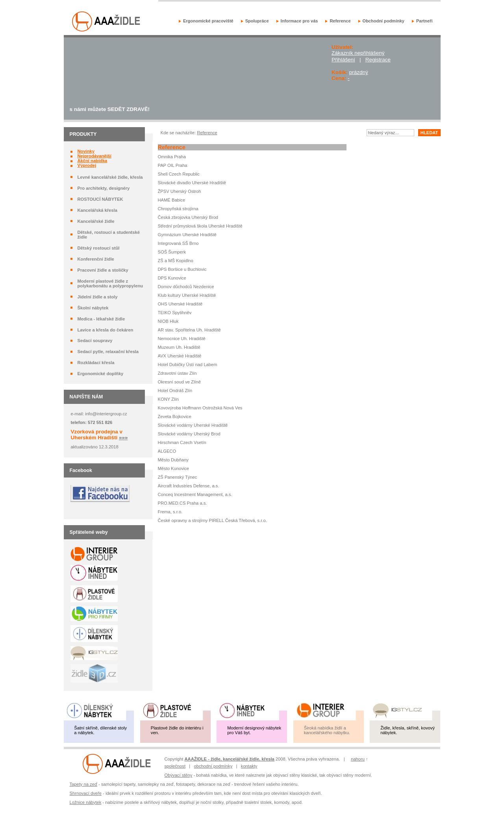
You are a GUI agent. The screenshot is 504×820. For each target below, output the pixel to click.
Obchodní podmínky (384, 21)
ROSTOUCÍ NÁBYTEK (100, 199)
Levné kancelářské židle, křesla (110, 177)
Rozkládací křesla (96, 363)
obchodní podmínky (213, 766)
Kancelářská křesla (97, 210)
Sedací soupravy (95, 341)
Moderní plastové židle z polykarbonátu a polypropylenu (110, 283)
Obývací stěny (179, 775)
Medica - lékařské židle (101, 319)
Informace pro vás (299, 21)
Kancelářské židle (96, 221)
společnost (175, 766)
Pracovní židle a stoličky (103, 270)
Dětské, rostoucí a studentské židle (108, 235)
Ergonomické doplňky (100, 374)
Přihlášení (343, 60)
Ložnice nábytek (86, 802)
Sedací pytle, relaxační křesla (108, 352)
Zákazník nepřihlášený (358, 53)
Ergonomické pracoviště (208, 21)
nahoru (358, 759)
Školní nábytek (93, 308)
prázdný (359, 72)
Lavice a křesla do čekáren (105, 330)
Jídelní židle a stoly (97, 297)
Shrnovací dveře (86, 793)
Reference (340, 21)
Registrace (378, 60)
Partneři (424, 21)
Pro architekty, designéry (103, 188)
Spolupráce (257, 21)
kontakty (249, 766)
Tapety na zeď (83, 784)
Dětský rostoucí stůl (98, 248)
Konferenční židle (95, 259)
